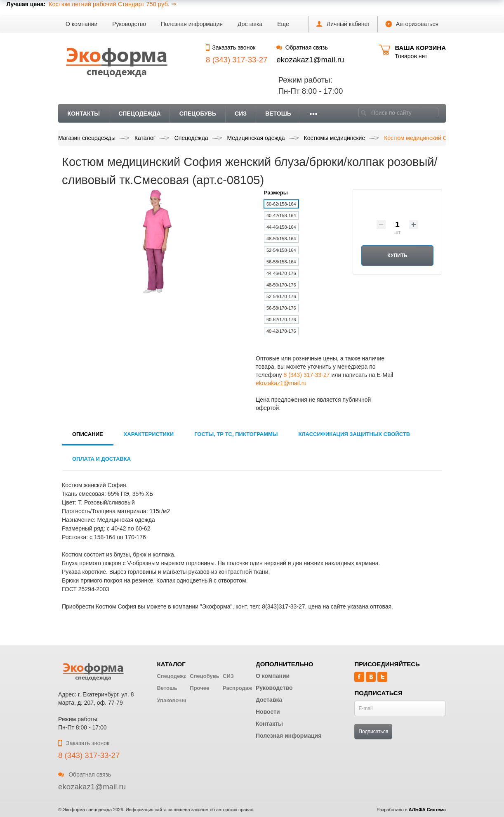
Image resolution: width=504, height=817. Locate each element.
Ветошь (278, 114)
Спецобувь (198, 114)
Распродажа (239, 688)
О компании (81, 24)
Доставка (250, 24)
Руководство (129, 24)
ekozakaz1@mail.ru (310, 60)
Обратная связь (302, 47)
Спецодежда (140, 114)
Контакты (84, 114)
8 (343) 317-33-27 (306, 375)
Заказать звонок (231, 47)
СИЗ (241, 114)
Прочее (199, 688)
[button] (283, 24)
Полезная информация (192, 24)
